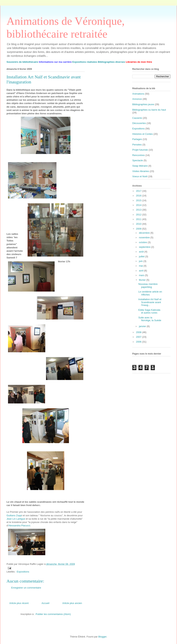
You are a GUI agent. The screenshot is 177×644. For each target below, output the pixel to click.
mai (141, 266)
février (143, 280)
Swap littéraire (140, 166)
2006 (139, 342)
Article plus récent (19, 603)
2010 (139, 224)
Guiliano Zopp (14, 515)
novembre (145, 237)
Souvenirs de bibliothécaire (22, 62)
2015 (139, 200)
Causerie (137, 118)
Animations (138, 94)
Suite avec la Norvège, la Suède (150, 319)
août (142, 252)
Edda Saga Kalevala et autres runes (149, 311)
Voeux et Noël (140, 176)
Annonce (137, 99)
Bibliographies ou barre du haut (149, 110)
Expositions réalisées (85, 62)
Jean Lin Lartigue (16, 519)
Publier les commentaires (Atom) (53, 614)
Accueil (45, 603)
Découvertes (139, 123)
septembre (145, 247)
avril (142, 271)
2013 (139, 210)
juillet (142, 256)
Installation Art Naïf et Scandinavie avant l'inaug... (150, 302)
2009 (139, 229)
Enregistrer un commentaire (26, 588)
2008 (139, 332)
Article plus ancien (72, 603)
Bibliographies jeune (143, 104)
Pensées (137, 145)
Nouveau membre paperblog (148, 286)
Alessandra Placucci (19, 525)
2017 (139, 191)
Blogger (102, 637)
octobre (143, 242)
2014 (139, 205)
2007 (139, 337)
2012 (139, 215)
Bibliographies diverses (112, 62)
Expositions (23, 572)
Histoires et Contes (143, 134)
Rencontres (138, 155)
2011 (139, 219)
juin (141, 261)
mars (142, 275)
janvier (143, 326)
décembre (145, 233)
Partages (137, 139)
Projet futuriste (140, 150)
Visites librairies (141, 171)
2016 (139, 196)
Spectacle (138, 160)
